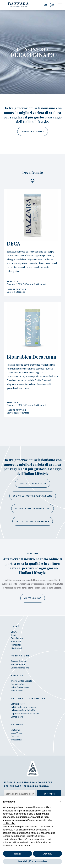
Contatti (15, 736)
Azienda (17, 724)
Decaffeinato (17, 638)
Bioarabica (16, 641)
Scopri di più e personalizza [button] (32, 861)
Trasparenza (17, 740)
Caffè (15, 626)
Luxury (14, 632)
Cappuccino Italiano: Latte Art (25, 713)
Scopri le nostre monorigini (32, 508)
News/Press (16, 733)
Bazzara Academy (19, 661)
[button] (61, 802)
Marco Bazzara (18, 664)
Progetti (18, 675)
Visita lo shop (33, 598)
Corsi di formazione (20, 668)
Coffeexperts (17, 717)
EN (45, 5)
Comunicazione (18, 684)
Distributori (16, 648)
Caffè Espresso (18, 704)
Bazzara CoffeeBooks (28, 698)
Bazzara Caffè (19, 5)
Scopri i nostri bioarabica (33, 521)
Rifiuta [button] (18, 854)
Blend (13, 635)
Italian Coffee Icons (20, 687)
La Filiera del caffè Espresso (24, 707)
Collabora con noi (33, 131)
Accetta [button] (47, 854)
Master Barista (18, 691)
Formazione (20, 656)
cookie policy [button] (9, 823)
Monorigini (16, 645)
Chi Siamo (15, 730)
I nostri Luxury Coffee (32, 483)
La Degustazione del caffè (23, 710)
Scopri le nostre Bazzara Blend (33, 496)
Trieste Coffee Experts (21, 681)
